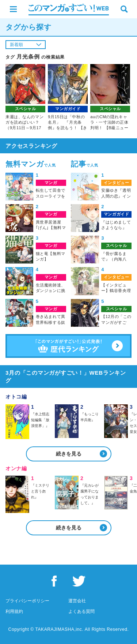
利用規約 (14, 611)
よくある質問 (81, 611)
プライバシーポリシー (27, 601)
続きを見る (69, 454)
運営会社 (77, 601)
